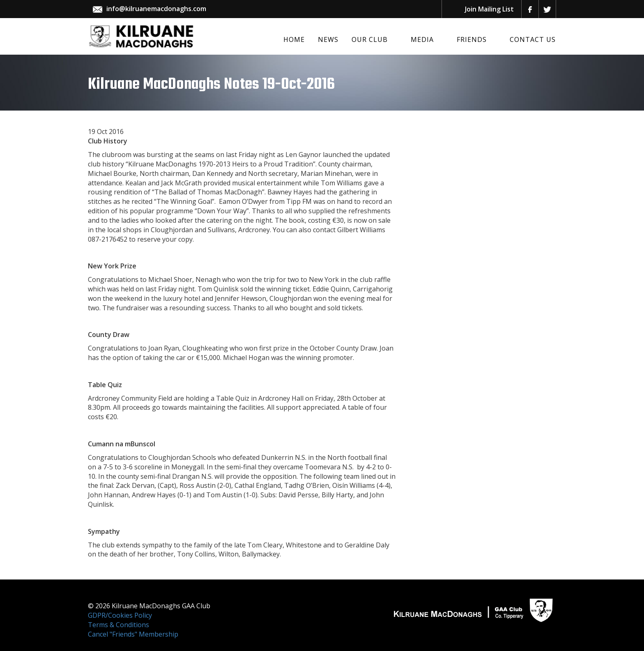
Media (422, 39)
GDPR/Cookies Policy (120, 615)
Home (294, 39)
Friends (472, 39)
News (328, 39)
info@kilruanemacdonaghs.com (156, 9)
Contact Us (533, 39)
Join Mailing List (489, 9)
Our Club (370, 39)
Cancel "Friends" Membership (133, 634)
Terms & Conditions (118, 625)
